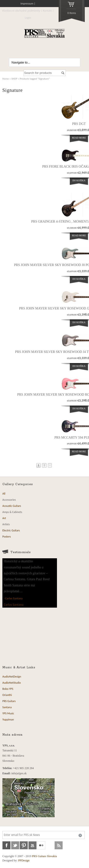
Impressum (27, 4)
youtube (33, 845)
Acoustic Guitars (12, 506)
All (4, 494)
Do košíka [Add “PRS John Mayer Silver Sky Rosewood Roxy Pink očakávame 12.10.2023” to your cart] (79, 409)
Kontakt (47, 11)
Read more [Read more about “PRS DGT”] (79, 138)
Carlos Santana (14, 598)
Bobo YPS (8, 689)
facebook (6, 845)
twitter (15, 845)
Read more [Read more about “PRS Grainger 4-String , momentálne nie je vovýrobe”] (79, 235)
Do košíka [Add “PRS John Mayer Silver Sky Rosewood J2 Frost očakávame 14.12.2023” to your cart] (79, 322)
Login (28, 18)
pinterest (24, 845)
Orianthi (7, 695)
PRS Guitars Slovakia (44, 856)
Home (6, 79)
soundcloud (50, 845)
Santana (7, 707)
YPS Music (8, 713)
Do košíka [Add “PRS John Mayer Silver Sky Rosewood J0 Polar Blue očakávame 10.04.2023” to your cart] (79, 279)
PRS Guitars (9, 701)
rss (59, 845)
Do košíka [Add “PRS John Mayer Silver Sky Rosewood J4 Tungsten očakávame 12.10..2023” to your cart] (79, 366)
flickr (41, 845)
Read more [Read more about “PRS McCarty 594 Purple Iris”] (79, 451)
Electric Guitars (11, 530)
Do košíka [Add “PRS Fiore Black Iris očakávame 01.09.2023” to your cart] (79, 180)
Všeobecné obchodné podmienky (21, 11)
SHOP (14, 79)
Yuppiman (8, 720)
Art (4, 518)
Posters (7, 537)
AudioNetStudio (12, 683)
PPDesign (24, 860)
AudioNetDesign (12, 677)
